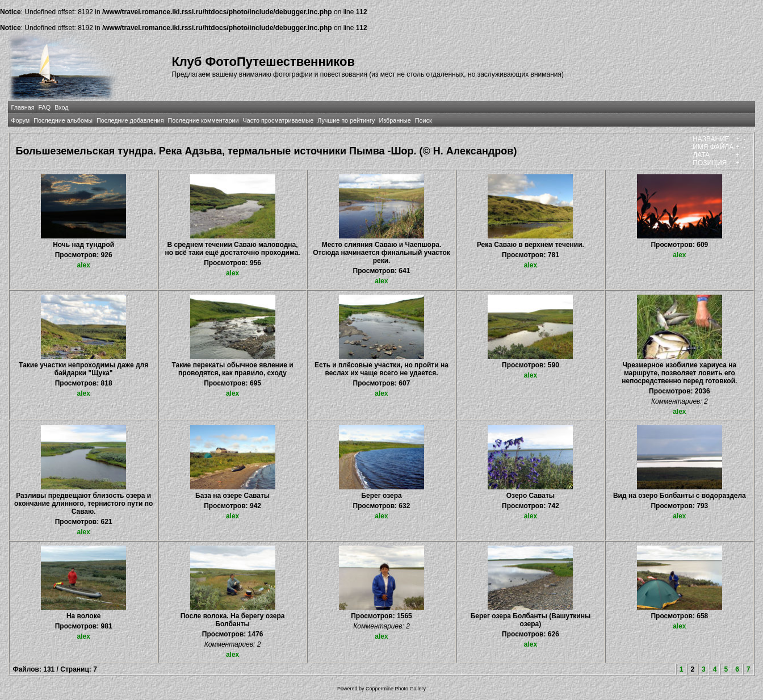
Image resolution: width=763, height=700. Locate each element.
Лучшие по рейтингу (346, 120)
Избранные (395, 120)
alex (83, 265)
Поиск (424, 120)
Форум (20, 120)
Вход (61, 107)
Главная (22, 107)
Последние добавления (130, 120)
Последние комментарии (204, 120)
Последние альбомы (63, 120)
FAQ (45, 107)
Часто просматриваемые (278, 120)
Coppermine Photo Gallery (396, 689)
